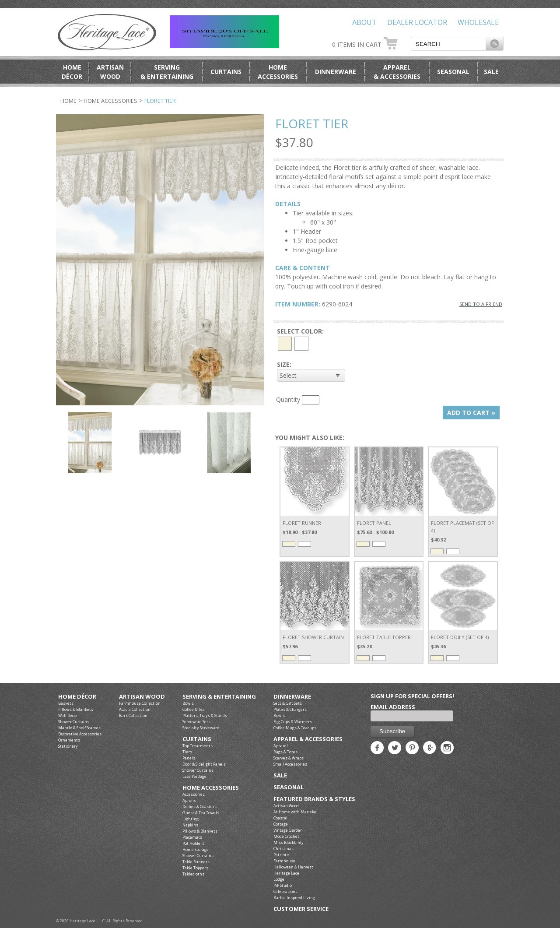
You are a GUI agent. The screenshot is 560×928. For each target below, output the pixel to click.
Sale (491, 72)
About (364, 22)
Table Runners (196, 862)
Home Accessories (110, 101)
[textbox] (448, 44)
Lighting (191, 819)
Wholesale (478, 22)
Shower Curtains (74, 722)
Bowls (188, 703)
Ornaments (69, 740)
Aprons (189, 800)
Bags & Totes (285, 752)
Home (68, 101)
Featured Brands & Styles (314, 799)
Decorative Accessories (80, 734)
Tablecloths (193, 874)
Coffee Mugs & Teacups (295, 728)
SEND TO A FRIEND (481, 304)
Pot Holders (193, 843)
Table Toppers (195, 868)
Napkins (190, 825)
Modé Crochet (286, 836)
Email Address (393, 707)
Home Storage (196, 849)
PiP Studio (283, 885)
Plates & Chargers (290, 709)
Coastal (280, 818)
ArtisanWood (110, 72)
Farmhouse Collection (140, 703)
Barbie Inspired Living (294, 898)
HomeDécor (72, 72)
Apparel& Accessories (397, 72)
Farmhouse (284, 861)
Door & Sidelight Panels (204, 764)
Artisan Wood (142, 697)
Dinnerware (336, 72)
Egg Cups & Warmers (293, 722)
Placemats (192, 837)
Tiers (187, 752)
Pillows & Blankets (76, 709)
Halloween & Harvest (293, 867)
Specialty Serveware (201, 728)
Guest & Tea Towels (201, 813)
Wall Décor (68, 715)
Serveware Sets (196, 722)
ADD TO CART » (471, 413)
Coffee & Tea (194, 709)
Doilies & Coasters (199, 807)
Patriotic (282, 855)
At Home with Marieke (295, 812)
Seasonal (453, 72)
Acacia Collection (135, 709)
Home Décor (77, 697)
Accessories (194, 794)
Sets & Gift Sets (288, 703)
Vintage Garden (288, 830)
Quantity (288, 399)
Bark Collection (133, 715)
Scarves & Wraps (289, 758)
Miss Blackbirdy (289, 842)
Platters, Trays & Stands (205, 715)
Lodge (279, 879)
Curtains (226, 72)
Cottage (281, 824)
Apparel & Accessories (308, 739)
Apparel (281, 746)
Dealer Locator (417, 22)
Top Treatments (198, 746)
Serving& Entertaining (167, 72)
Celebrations (285, 891)
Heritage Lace (286, 873)
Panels (189, 758)
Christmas (283, 849)
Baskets (66, 703)
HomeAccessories (278, 72)
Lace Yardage (194, 776)
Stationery (68, 746)
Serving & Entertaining (219, 697)
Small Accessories (290, 764)
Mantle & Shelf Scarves (79, 728)
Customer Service (301, 909)
